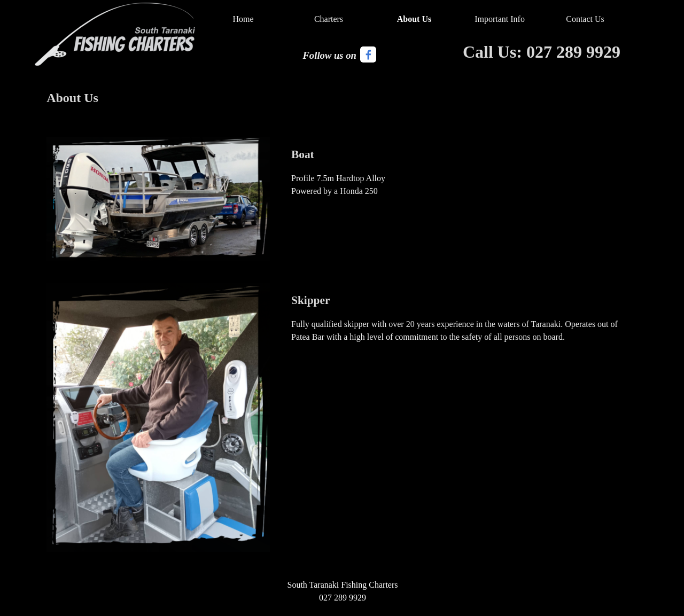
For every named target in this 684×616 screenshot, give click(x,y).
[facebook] (368, 54)
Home (243, 19)
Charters (329, 19)
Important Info (500, 19)
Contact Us (585, 19)
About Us (414, 19)
